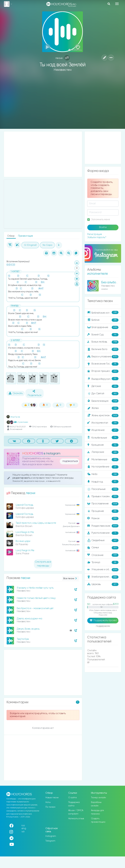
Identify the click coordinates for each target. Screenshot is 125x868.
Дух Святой (103, 394)
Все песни (70, 579)
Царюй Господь (24, 505)
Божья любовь (103, 342)
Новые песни (52, 798)
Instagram (51, 836)
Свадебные (103, 540)
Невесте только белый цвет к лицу (36, 598)
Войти (103, 227)
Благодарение (103, 327)
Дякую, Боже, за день (28, 629)
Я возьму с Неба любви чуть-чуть (35, 588)
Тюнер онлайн (98, 798)
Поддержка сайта (74, 804)
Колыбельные (103, 438)
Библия (103, 320)
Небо (103, 474)
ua (23, 831)
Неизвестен (62, 70)
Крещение (103, 445)
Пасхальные (103, 489)
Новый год (103, 482)
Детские (103, 386)
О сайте (73, 798)
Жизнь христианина (103, 416)
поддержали (103, 626)
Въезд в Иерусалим (103, 379)
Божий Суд (103, 335)
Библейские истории (103, 313)
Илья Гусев (13, 417)
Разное (103, 518)
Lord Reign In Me (25, 532)
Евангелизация (103, 401)
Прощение (103, 511)
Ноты (48, 802)
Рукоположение (103, 533)
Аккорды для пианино (97, 812)
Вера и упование (103, 357)
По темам (50, 807)
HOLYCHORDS (33, 454)
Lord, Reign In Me (25, 550)
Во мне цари (23, 541)
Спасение (103, 555)
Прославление (103, 504)
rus (23, 825)
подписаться (70, 461)
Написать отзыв (76, 819)
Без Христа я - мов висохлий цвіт (35, 608)
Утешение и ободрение (103, 570)
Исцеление (103, 430)
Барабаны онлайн (96, 804)
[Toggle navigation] (117, 4)
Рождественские (103, 526)
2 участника (21, 422)
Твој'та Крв (23, 639)
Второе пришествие (103, 371)
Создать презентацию (98, 820)
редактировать (22, 478)
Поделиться (35, 393)
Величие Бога (103, 349)
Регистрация (95, 234)
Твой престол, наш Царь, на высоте (36, 523)
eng (24, 828)
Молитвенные (103, 460)
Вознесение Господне (103, 364)
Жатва (103, 408)
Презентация (25, 236)
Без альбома (111, 282)
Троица (103, 562)
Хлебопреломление (103, 577)
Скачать (16, 393)
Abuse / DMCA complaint (76, 812)
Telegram (50, 841)
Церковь (103, 584)
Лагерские (103, 452)
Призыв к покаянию (103, 497)
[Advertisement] (62, 103)
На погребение (103, 467)
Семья (103, 548)
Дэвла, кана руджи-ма (29, 619)
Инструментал (103, 423)
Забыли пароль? (97, 237)
